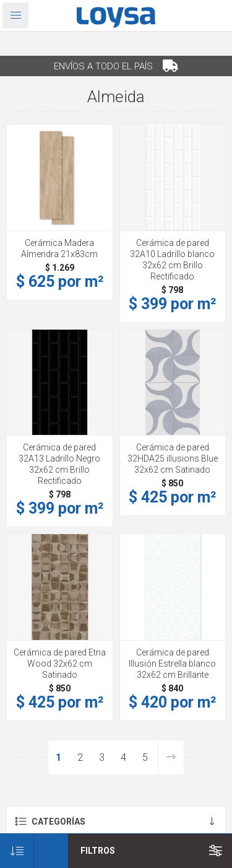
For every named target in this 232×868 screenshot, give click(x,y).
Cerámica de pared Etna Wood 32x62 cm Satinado (60, 664)
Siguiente (171, 757)
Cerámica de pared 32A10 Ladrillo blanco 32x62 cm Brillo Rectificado (172, 260)
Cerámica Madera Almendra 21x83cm (59, 248)
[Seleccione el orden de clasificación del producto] (17, 851)
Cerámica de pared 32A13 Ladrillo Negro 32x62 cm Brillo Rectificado (59, 464)
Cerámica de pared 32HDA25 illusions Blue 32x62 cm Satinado (173, 458)
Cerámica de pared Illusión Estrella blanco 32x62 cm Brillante (172, 664)
